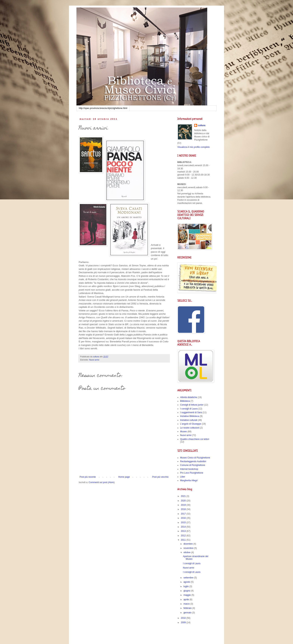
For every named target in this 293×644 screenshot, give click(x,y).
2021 (184, 496)
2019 (184, 505)
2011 (184, 540)
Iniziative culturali (189, 420)
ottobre (187, 552)
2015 (184, 523)
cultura (202, 125)
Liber (183, 477)
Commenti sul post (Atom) (102, 482)
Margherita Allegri (189, 480)
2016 (184, 518)
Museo (183, 432)
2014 (184, 527)
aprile (187, 600)
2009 (184, 623)
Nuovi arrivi (94, 360)
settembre (189, 578)
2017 (184, 514)
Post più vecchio (160, 477)
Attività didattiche (189, 397)
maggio (188, 595)
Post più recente (88, 477)
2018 (184, 509)
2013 (184, 531)
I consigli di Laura (189, 409)
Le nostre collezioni (190, 428)
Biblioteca (185, 401)
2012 (184, 536)
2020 (184, 501)
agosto (187, 582)
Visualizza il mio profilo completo (193, 147)
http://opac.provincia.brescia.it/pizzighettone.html (103, 108)
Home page (124, 477)
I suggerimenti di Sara (191, 412)
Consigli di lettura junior (192, 405)
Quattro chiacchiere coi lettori (195, 439)
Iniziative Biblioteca (190, 416)
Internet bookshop (189, 469)
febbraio (188, 608)
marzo (187, 604)
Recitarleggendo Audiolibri (193, 461)
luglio (186, 586)
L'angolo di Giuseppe (191, 424)
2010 (184, 618)
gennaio (188, 613)
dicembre (188, 544)
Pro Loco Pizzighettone (192, 473)
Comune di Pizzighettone (193, 465)
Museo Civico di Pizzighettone (195, 458)
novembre (189, 548)
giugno (187, 591)
